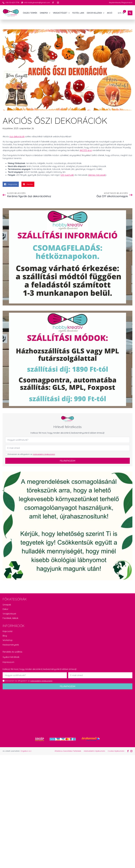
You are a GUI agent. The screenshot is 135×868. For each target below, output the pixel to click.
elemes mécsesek (97, 175)
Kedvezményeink (11, 645)
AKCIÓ (110, 13)
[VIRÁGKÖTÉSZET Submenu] (69, 13)
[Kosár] (121, 13)
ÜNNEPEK (44, 13)
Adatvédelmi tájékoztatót (44, 454)
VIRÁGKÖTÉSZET (60, 13)
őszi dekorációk (17, 136)
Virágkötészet (9, 614)
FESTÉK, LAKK (78, 13)
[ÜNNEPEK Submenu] (50, 13)
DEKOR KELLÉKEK (94, 13)
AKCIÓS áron (86, 150)
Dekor (5, 609)
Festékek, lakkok (10, 618)
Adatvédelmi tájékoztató (94, 751)
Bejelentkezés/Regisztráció (121, 2)
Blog (5, 636)
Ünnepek (7, 605)
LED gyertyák (67, 175)
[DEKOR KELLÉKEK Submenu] (104, 13)
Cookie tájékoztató (116, 751)
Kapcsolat (8, 631)
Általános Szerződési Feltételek (68, 751)
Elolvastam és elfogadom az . (32, 454)
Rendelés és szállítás (12, 652)
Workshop (8, 640)
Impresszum (8, 662)
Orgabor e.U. (26, 751)
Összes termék (30, 13)
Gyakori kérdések (11, 657)
